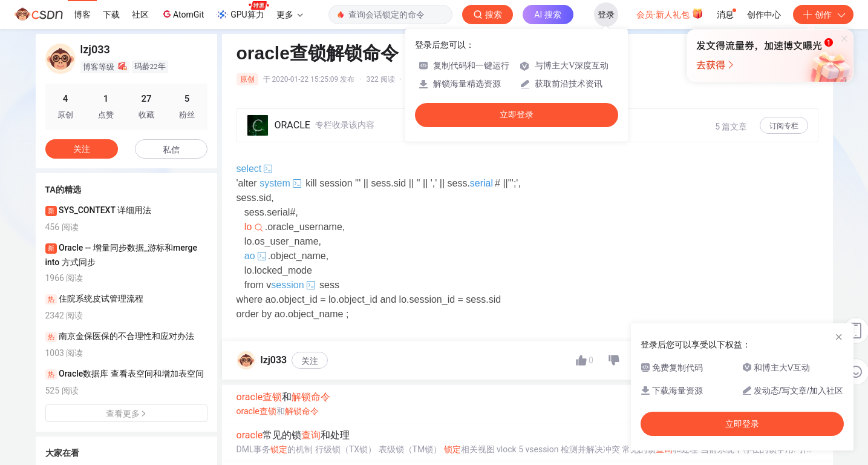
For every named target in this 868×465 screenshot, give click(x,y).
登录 (606, 15)
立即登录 (517, 115)
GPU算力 (242, 11)
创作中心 (764, 15)
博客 (82, 15)
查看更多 (126, 414)
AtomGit (182, 14)
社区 (140, 15)
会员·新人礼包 (670, 13)
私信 (171, 150)
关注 (310, 390)
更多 (290, 15)
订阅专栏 (784, 126)
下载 (111, 15)
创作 (823, 15)
